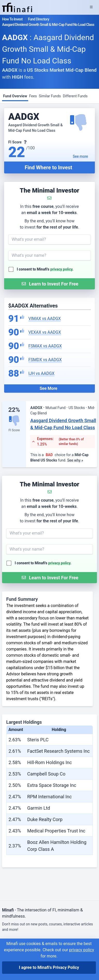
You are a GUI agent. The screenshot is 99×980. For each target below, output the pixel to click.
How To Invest (12, 19)
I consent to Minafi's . (45, 269)
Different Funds (75, 96)
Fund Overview (15, 96)
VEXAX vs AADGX (45, 332)
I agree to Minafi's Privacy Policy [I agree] (49, 967)
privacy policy (62, 269)
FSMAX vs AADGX (45, 346)
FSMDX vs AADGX (45, 360)
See (81, 156)
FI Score (14, 430)
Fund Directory (39, 19)
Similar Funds (50, 96)
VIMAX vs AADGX (45, 319)
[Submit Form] (49, 284)
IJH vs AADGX (41, 373)
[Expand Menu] (91, 7)
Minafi (8, 910)
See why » (75, 460)
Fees (33, 96)
